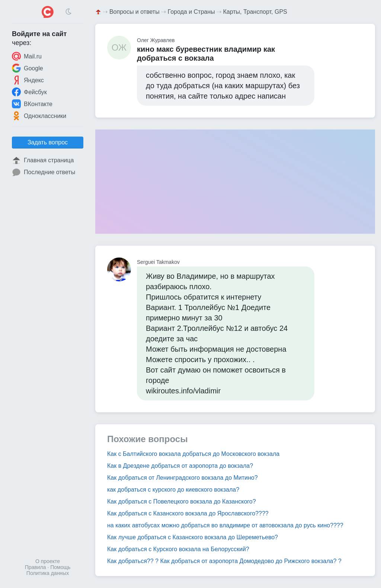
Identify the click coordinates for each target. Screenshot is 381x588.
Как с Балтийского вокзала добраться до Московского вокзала (193, 454)
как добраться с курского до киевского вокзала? (173, 490)
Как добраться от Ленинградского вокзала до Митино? (183, 478)
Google (28, 68)
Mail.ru (27, 56)
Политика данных (48, 573)
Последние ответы (44, 172)
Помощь (60, 567)
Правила (36, 567)
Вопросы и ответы (135, 12)
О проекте (48, 561)
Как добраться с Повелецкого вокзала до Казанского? (182, 501)
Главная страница (43, 160)
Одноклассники (39, 116)
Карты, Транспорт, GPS (255, 12)
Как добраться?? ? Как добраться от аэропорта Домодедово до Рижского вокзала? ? (224, 561)
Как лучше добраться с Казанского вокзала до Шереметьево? (193, 537)
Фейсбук (29, 92)
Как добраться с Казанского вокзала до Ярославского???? (188, 513)
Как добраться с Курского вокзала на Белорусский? (178, 549)
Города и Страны (191, 12)
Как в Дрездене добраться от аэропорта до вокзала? (180, 466)
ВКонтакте (32, 104)
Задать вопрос (48, 142)
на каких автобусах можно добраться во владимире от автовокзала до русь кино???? (225, 525)
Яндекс (28, 80)
